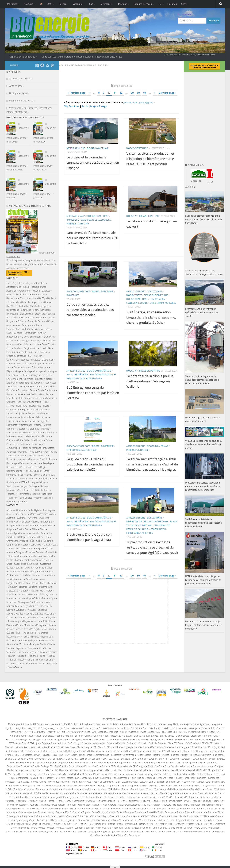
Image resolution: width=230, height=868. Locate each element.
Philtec (42, 801)
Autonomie (24, 291)
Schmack (13, 812)
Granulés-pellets (15, 398)
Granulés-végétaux (35, 398)
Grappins (51, 398)
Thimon (56, 824)
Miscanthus (33, 429)
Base (212, 732)
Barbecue (25, 295)
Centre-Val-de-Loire (39, 537)
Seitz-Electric (99, 812)
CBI (170, 743)
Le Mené (42, 583)
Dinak (220, 751)
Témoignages (25, 498)
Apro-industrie (38, 732)
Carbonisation (13, 329)
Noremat (179, 793)
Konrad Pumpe (39, 782)
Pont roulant (51, 452)
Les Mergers (219, 782)
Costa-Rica (36, 545)
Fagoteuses (50, 383)
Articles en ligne (76, 148)
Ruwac (100, 809)
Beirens (60, 736)
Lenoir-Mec (190, 782)
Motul (149, 789)
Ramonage (12, 463)
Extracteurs (37, 383)
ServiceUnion (199, 812)
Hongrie (42, 572)
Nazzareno (64, 793)
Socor (86, 816)
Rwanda (35, 637)
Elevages (39, 371)
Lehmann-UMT (174, 782)
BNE (180, 740)
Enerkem (207, 755)
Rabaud (96, 805)
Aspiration (11, 291)
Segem (86, 812)
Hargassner (23, 770)
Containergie (181, 747)
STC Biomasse (207, 816)
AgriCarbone (192, 724)
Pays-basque (15, 621)
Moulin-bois (160, 789)
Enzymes (29, 379)
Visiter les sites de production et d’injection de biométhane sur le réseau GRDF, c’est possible (150, 159)
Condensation (27, 352)
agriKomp (11, 728)
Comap (137, 747)
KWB (89, 782)
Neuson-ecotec (150, 793)
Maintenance (25, 425)
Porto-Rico (23, 629)
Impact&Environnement (110, 774)
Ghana (36, 560)
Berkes (88, 736)
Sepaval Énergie (125, 812)
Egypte (39, 549)
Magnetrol (112, 786)
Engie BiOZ (10, 759)
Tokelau (51, 656)
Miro (117, 789)
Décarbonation (14, 364)
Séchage (33, 486)
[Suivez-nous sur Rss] (47, 65)
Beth (107, 736)
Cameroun (25, 533)
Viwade (38, 832)
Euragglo (125, 759)
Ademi (116, 724)
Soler (113, 816)
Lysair (78, 786)
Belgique (26, 522)
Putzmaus (45, 805)
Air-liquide (109, 728)
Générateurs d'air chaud (29, 402)
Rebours (24, 463)
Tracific (111, 824)
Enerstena (218, 755)
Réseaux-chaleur (33, 471)
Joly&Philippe (37, 778)
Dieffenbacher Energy (204, 751)
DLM (17, 755)
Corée (26, 545)
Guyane (29, 568)
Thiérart (66, 824)
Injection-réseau (26, 413)
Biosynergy (151, 740)
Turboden (179, 824)
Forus (174, 763)
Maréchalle (168, 786)
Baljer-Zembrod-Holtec (196, 732)
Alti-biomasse (181, 728)
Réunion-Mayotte (29, 641)
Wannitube (124, 832)
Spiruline (45, 479)
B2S (164, 732)
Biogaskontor (13, 740)
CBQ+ (9, 333)
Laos (33, 583)
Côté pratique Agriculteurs (82, 450)
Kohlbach (202, 778)
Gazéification (32, 394)
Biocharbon (12, 298)
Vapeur (38, 498)
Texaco (20, 824)
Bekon (69, 736)
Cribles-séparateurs (16, 356)
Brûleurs (22, 321)
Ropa (23, 809)
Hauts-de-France (43, 568)
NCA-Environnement (82, 793)
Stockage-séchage (37, 482)
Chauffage (11, 341)
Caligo (77, 743)
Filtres (24, 387)
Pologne (40, 625)
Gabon (18, 560)
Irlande (35, 575)
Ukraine (50, 660)
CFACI (205, 743)
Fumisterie (50, 390)
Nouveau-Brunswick (40, 606)
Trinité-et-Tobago (15, 660)
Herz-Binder (124, 770)
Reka (187, 805)
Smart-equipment (26, 816)
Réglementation (14, 471)
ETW (117, 759)
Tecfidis (159, 820)
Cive (44, 344)
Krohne (66, 782)
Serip (160, 812)
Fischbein (144, 763)
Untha (34, 828)
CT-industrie (14, 751)
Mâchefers (50, 433)
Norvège (24, 606)
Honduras (18, 572)
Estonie (30, 552)
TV (160, 4)
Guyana (19, 568)
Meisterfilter (216, 786)
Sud (40, 648)
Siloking (11, 816)
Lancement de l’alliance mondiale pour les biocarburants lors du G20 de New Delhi (92, 238)
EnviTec (51, 759)
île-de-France (15, 667)
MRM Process (175, 789)
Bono (194, 740)
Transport (47, 494)
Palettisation (37, 440)
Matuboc (180, 786)
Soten (155, 816)
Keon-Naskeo (138, 778)
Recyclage (47, 463)
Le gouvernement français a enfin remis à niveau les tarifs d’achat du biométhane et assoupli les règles (152, 464)
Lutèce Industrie (65, 786)
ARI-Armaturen (75, 732)
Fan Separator (62, 763)
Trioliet (153, 824)
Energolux (195, 755)
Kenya (42, 579)
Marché (38, 425)
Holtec (179, 770)
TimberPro (100, 824)
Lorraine (33, 587)
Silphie (44, 475)
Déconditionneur (40, 367)
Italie (51, 575)
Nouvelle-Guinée (15, 614)
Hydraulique (35, 406)
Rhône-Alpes (29, 633)
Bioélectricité (155, 291)
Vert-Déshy (201, 828)
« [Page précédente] (89, 93)
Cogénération (157, 299)
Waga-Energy (99, 832)
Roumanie (43, 633)
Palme (49, 440)
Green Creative (172, 766)
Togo (42, 656)
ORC (19, 440)
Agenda (63, 4)
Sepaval (111, 812)
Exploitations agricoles (163, 303)
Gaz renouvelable (15, 394)
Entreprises (46, 375)
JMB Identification (20, 778)
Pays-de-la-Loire (32, 621)
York (113, 835)
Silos (36, 475)
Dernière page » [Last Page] (167, 93)
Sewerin (212, 812)
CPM (192, 747)
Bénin (42, 529)
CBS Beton (179, 743)
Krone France (78, 782)
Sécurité (22, 490)
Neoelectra (100, 793)
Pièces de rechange (32, 448)
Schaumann (208, 809)
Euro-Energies (139, 759)
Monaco (10, 598)
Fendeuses (14, 387)
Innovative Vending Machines (148, 774)
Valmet (78, 828)
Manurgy (156, 786)
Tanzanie (41, 652)
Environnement (14, 379)
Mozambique (49, 598)
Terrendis (10, 824)
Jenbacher (209, 774)
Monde (20, 598)
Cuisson (38, 356)
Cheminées (24, 344)
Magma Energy (98, 106)
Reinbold (178, 805)
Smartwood (43, 816)
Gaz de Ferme (84, 766)
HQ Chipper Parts (213, 770)
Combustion (12, 352)
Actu (50, 4)
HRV (8, 774)
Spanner (164, 816)
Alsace (10, 514)
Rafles (52, 459)
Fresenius (26, 766)
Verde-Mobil (175, 828)
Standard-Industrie (188, 816)
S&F (115, 809)
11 (115, 93)
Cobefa (118, 747)
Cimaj (65, 747)
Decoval (99, 751)
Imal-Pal (92, 774)
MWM (199, 789)
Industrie (11, 413)
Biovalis (163, 740)
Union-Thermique (20, 828)
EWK (22, 763)
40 (144, 93)
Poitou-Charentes (25, 625)
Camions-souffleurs (32, 325)
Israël (44, 575)
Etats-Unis (52, 552)
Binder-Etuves (151, 736)
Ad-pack (84, 724)
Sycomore (106, 820)
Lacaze (143, 782)
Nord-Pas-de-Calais (40, 602)
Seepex (77, 812)
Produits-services (143, 4)
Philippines (48, 621)
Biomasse (26, 310)
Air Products (123, 728)
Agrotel (68, 728)
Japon (21, 579)
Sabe (131, 809)
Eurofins (163, 759)
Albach (146, 728)
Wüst (99, 835)
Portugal (35, 629)
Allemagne (48, 510)
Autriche (21, 518)
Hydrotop (43, 774)
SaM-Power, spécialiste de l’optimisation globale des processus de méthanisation (203, 523)
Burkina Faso (23, 529)
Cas (91, 4)
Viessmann (11, 832)
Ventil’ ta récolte (133, 828)
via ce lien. (24, 268)
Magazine (12, 4)
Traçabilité (11, 498)
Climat (51, 344)
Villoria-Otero (26, 832)
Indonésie (25, 575)
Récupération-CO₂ (29, 467)
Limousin (13, 587)
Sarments (11, 475)
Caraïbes (11, 537)
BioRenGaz (138, 740)
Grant (150, 766)
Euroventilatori (200, 759)
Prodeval (206, 801)
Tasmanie (52, 652)
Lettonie (52, 583)
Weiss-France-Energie (155, 832)
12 (121, 93)
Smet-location (58, 816)
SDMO (68, 812)
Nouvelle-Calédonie (38, 610)
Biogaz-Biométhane (41, 302)
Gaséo (72, 766)
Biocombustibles (28, 298)
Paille (26, 440)
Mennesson (55, 789)
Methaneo (101, 789)
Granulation (46, 394)
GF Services (116, 766)
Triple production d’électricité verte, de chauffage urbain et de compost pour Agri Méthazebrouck (152, 547)
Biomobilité (73, 220)
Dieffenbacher (184, 751)
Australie (11, 518)
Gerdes (105, 766)
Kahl (77, 778)
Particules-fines (28, 444)
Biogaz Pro (107, 740)
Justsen (50, 778)
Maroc (49, 591)
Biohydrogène (42, 306)
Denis (129, 751)
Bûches (42, 321)
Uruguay (11, 664)
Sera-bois (140, 812)
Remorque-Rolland (212, 805)
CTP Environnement (32, 751)
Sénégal (31, 652)
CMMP (102, 747)
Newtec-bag (166, 793)
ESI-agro (96, 759)
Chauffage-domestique (30, 341)
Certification (30, 333)
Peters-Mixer (213, 797)
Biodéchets (14, 302)
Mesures (21, 429)
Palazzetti (134, 797)
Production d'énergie (17, 459)
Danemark (28, 549)
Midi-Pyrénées (48, 595)
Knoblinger (190, 778)
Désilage (28, 371)
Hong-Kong (31, 572)
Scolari (59, 812)
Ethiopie (12, 556)
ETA (105, 759)
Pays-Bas (52, 618)
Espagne (20, 552)
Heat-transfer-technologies (82, 770)
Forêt (33, 390)
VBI (110, 828)
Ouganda (30, 618)
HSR (14, 774)
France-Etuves (203, 763)
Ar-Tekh (61, 732)
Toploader (11, 494)
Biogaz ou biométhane (156, 295)
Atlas (184, 4)
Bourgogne (47, 522)
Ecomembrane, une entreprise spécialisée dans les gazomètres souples (202, 313)
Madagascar (12, 591)
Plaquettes (49, 448)
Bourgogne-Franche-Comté (20, 526)
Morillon (125, 789)
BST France (14, 743)
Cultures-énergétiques (18, 360)
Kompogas (214, 778)
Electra (156, 755)
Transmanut (131, 824)
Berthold (98, 736)
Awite (143, 732)
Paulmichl (157, 797)
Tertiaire (45, 490)
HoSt (200, 770)
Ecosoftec (116, 755)
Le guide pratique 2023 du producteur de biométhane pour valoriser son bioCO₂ (90, 464)
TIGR (91, 824)
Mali (42, 591)
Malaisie (25, 591)
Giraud (127, 766)
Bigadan (128, 736)
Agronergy (57, 728)
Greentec (186, 766)
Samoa (10, 644)
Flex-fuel (11, 390)
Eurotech (186, 759)
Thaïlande (33, 656)
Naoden (45, 793)
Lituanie (23, 587)
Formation (23, 390)
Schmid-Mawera (27, 812)
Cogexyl (128, 747)
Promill (11, 805)
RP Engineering (61, 809)
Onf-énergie (67, 797)
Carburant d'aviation (32, 329)
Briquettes (50, 318)
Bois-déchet (13, 318)
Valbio (70, 828)
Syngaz (23, 486)
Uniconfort (220, 824)
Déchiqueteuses (22, 367)
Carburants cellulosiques (96, 220)
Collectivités (45, 348)
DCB (90, 751)
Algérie (37, 510)
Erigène (69, 759)
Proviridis (33, 805)
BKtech (172, 740)
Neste (122, 793)
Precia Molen (176, 801)
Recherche (35, 463)
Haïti (9, 572)
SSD (54, 479)
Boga (187, 740)
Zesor (120, 835)
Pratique (123, 4)
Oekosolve (34, 797)
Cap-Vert (46, 533)
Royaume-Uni (13, 637)
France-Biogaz (186, 763)
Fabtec (49, 763)
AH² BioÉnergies (88, 728)
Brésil (51, 526)
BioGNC (10, 306)
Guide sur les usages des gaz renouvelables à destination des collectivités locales (90, 310)
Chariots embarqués (31, 337)
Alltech (169, 728)
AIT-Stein (136, 728)
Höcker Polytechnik (70, 774)
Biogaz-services (63, 740)
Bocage (51, 314)
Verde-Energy (160, 828)
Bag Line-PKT (175, 732)
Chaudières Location (27, 747)
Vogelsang (49, 832)
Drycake (47, 755)
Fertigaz (121, 763)
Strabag (24, 820)
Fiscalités (50, 387)
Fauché (88, 763)
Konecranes (23, 782)
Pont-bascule (36, 452)
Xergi (106, 835)
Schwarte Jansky (46, 812)
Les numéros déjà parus (21, 101)
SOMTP (146, 816)
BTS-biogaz (34, 743)
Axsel (151, 732)
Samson (164, 809)
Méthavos (23, 793)
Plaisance (102, 801)
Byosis (45, 743)
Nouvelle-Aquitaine (16, 610)
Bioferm (208, 736)
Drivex (37, 755)
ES (77, 759)
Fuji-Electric (61, 766)
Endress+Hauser (180, 755)
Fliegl (153, 763)
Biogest (118, 740)
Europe (22, 556)
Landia (152, 782)
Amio (203, 728)
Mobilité (45, 429)
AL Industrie (157, 728)
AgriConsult (206, 724)
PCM (166, 797)
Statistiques (12, 482)
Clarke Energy (84, 747)
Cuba (55, 545)
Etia (110, 759)
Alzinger (194, 728)
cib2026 (36, 344)
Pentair (189, 797)
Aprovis (51, 732)
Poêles (34, 456)
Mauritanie (22, 595)
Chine (39, 541)
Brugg (212, 740)
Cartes (47, 329)
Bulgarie (10, 529)
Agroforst (34, 728)
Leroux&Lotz (204, 782)
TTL (171, 824)
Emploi (22, 375)
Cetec (197, 743)
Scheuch (220, 809)
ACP (70, 724)
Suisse (48, 648)
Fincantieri (132, 763)
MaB (85, 786)
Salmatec (140, 809)
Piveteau (90, 801)
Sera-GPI (151, 812)
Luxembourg (46, 587)
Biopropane (12, 314)
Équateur (53, 664)
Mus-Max (189, 789)
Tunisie (30, 660)
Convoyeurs (42, 352)
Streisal (34, 820)
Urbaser (51, 828)
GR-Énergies (139, 766)
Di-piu (171, 751)
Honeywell (190, 770)
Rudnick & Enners (80, 809)
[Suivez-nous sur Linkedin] (37, 65)
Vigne (19, 502)
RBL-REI (146, 805)
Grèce (9, 564)
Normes (46, 436)
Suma (81, 820)
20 (132, 93)
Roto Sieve (46, 809)
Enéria (60, 759)
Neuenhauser (134, 793)
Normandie (12, 606)
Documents (106, 4)
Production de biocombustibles (84, 378)
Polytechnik (133, 801)
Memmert (41, 789)
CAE (70, 743)
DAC (61, 751)
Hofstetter (159, 770)
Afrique (10, 510)
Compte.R (148, 747)
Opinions (11, 440)
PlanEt (111, 801)
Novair (201, 793)
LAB (118, 782)
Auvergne (33, 518)
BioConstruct (182, 736)
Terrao (217, 820)
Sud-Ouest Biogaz (49, 820)
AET (143, 724)
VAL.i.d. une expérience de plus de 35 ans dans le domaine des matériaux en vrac (204, 444)
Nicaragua (23, 602)
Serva (188, 812)
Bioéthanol (40, 314)
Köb (96, 782)
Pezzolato (22, 801)
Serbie (43, 644)
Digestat (36, 360)
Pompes (23, 452)
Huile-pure (22, 406)
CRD (198, 747)
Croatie (47, 545)
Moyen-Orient (33, 598)
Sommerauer (134, 816)
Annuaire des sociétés (20, 79)
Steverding (13, 820)
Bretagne (41, 526)
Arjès (88, 732)
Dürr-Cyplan (71, 755)
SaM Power (152, 809)
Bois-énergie (27, 318)
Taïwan (11, 656)
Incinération (43, 410)
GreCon (159, 766)
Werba (197, 832)
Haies (46, 402)
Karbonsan (105, 778)
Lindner (11, 786)
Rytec (108, 809)
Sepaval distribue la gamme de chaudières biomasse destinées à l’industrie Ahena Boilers (202, 380)
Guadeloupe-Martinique (26, 564)
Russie (26, 637)
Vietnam (32, 664)
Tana (132, 820)
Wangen (112, 832)
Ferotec (111, 763)
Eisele (148, 755)
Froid (40, 390)
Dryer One (58, 755)
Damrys (82, 751)
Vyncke (86, 832)
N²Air (220, 793)
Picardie (10, 625)
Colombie (49, 541)
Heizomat (111, 770)
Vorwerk (68, 832)
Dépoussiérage (14, 371)
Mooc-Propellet (14, 433)
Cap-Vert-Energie (116, 743)
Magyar (133, 786)
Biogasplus (27, 740)
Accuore (50, 724)
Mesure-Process (71, 789)
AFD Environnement (157, 724)
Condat (158, 747)
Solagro (104, 816)
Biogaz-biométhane (98, 148)
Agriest (217, 724)
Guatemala (46, 564)
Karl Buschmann (121, 778)
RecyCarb (167, 805)
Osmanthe (94, 797)
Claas (72, 747)
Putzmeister (58, 805)
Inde (16, 575)
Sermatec (170, 812)
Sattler (183, 809)
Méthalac (219, 789)
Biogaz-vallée (80, 740)
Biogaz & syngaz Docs (78, 291)
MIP (110, 789)
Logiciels (44, 421)
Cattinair (162, 743)
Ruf (92, 809)
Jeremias (220, 774)
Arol (94, 732)
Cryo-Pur (207, 747)
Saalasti (123, 809)
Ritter (8, 809)
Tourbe (36, 494)
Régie (43, 467)
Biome (128, 740)
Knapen (179, 778)
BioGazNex (94, 740)
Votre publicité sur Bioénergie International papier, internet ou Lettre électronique (82, 57)
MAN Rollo (144, 786)
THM (75, 824)
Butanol (32, 321)
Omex (45, 797)
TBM (139, 820)
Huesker (22, 774)
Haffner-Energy (214, 766)
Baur (39, 736)
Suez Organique (68, 820)
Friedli (36, 766)
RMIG (16, 809)
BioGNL (20, 306)
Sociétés (172, 4)
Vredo (78, 832)
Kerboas (151, 778)
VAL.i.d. (61, 828)
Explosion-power (35, 763)
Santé (46, 471)
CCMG (189, 743)
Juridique (30, 417)
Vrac (26, 502)
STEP (23, 482)
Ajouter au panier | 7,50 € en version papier (18, 273)
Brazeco (203, 740)
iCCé (84, 774)
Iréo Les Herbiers (174, 774)
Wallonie (42, 664)
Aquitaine (32, 514)
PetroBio (10, 801)
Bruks (220, 740)
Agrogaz (45, 728)
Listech (42, 786)
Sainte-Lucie (47, 641)
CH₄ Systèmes (72, 106)
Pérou (44, 629)
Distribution (48, 360)
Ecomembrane (102, 755)
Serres (29, 475)
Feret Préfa (99, 763)
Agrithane (22, 728)
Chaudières (49, 337)
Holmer (170, 770)
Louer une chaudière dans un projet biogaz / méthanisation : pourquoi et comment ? (203, 625)
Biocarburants (38, 295)
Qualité (43, 459)
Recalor (156, 805)
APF (27, 732)
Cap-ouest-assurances (94, 743)
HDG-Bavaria (60, 770)
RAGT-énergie (109, 805)
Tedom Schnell (192, 820)
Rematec (207, 176)
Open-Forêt (81, 797)
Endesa (165, 755)
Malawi (34, 591)
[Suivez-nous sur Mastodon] (52, 65)
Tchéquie (22, 656)
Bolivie (36, 522)
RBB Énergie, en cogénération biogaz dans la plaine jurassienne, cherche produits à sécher (151, 317)
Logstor (51, 786)
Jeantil (199, 774)
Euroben (153, 759)
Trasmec (143, 824)
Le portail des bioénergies (22, 57)
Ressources (12, 467)
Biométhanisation (42, 310)
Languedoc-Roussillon (17, 583)
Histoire (10, 406)
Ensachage (33, 375)
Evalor (212, 759)
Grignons (11, 402)
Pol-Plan (121, 801)
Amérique (20, 514)
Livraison (25, 421)
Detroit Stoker (152, 751)
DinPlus (9, 755)
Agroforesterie (14, 287)
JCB (192, 774)
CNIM (110, 747)
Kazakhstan (31, 579)
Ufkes (199, 824)
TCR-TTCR (34, 490)
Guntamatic (198, 766)
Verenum (189, 828)
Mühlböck (35, 793)
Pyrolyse (34, 459)
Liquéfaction (12, 421)
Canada (35, 533)
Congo (10, 545)
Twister (190, 824)
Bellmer (79, 736)
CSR (30, 356)
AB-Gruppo (39, 724)
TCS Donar (148, 820)
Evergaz (221, 759)
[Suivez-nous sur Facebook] (42, 65)
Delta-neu (119, 751)
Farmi (79, 763)
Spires (174, 816)
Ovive (124, 797)
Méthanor (11, 793)
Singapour (20, 648)
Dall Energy (71, 751)
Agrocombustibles (36, 283)
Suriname (11, 652)
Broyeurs (11, 321)
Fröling (44, 766)
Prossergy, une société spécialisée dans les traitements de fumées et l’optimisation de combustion (203, 486)
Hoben (136, 770)
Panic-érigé (12, 444)
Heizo (101, 770)
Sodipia (95, 816)
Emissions (11, 375)
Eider (140, 755)
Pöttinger (71, 805)
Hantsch (11, 770)
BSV (24, 743)
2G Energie (13, 724)
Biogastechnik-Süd (44, 740)
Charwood (10, 747)
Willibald (219, 832)
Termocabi (207, 820)
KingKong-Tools (165, 778)
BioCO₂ (42, 298)
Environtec (40, 759)
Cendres (18, 333)
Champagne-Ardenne (17, 541)
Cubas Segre (50, 751)
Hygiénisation (28, 410)
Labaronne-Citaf (130, 782)
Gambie (27, 560)
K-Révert (60, 778)
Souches (34, 479)
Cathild (152, 743)
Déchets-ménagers (33, 364)
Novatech (211, 793)
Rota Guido (34, 809)
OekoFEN (22, 797)
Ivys (186, 774)
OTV (104, 797)
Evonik (15, 763)
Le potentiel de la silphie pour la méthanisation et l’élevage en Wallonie (150, 381)
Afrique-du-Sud (24, 510)
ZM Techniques (133, 835)
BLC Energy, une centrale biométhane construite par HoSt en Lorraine (93, 393)
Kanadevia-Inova (90, 778)
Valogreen (89, 828)
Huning (32, 774)
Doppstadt (27, 755)
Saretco (174, 809)
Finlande (32, 556)
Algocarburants (38, 287)
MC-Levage (202, 786)
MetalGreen (88, 789)
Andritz (211, 728)
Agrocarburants (76, 216)
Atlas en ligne (16, 86)
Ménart (208, 789)
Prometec (218, 801)
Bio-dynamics (167, 736)
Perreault (199, 797)
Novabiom (191, 793)
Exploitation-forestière (18, 383)
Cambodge (12, 533)
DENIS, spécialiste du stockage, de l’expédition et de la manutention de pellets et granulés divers (203, 580)
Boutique (29, 4)
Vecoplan (118, 828)
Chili (32, 541)
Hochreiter (147, 770)
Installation (41, 413)
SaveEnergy (195, 809)
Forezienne (164, 763)
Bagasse (46, 291)
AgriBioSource (176, 724)
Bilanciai (138, 736)
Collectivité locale (137, 303)
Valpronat (101, 828)
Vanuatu (21, 664)
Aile (100, 728)
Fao (72, 763)
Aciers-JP (61, 724)
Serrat (180, 812)
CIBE (58, 747)
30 (138, 93)
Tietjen (83, 824)
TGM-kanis (31, 824)
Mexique (34, 595)
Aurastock (134, 732)
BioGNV (29, 306)
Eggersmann (129, 755)
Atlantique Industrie (108, 732)
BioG (216, 736)
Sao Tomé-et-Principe (27, 644)
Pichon (51, 801)
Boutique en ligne (18, 93)
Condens (168, 747)
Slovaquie (32, 648)
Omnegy (54, 797)
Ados (124, 724)
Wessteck (208, 832)
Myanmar (11, 602)
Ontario (20, 618)
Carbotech (132, 743)
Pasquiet (145, 797)
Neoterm (112, 793)
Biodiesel (52, 298)
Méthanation (34, 436)
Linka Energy (24, 786)
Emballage (51, 371)
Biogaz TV (131, 216)
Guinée (10, 568)
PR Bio (164, 801)
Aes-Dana (134, 724)
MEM (8, 789)
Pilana (59, 801)
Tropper (163, 824)
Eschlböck (85, 759)
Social (52, 475)
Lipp (34, 786)
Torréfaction (25, 494)
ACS (76, 724)
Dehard (108, 751)
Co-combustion (14, 348)
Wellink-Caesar (176, 832)
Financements (37, 387)
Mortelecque (138, 789)
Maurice (10, 595)
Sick (220, 812)
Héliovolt (54, 774)
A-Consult (26, 724)
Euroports (174, 759)
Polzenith (146, 801)
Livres (34, 421)
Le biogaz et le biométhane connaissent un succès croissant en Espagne (93, 163)
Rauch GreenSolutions (129, 805)
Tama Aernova (120, 820)
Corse (18, 545)
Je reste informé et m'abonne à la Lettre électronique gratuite (204, 66)
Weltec (189, 832)
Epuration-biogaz (44, 379)
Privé (187, 801)
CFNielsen (215, 743)
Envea (30, 759)
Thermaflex (45, 824)
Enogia (21, 759)
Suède (21, 652)
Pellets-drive (177, 797)
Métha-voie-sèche (16, 436)
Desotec (138, 751)
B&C (158, 732)
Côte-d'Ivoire (15, 549)
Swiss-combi (92, 820)
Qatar (52, 629)
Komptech (10, 782)
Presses (43, 456)
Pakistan (41, 618)
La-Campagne (107, 782)
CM (94, 747)
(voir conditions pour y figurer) (138, 102)
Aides (26, 287)
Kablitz (70, 778)
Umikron (208, 824)
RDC (18, 633)
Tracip (120, 824)
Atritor (123, 732)
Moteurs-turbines (33, 433)
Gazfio (85, 106)
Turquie (40, 660)
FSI (51, 766)
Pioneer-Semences (74, 801)
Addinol (107, 724)
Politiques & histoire (78, 224)
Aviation (36, 291)
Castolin (143, 743)
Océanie (10, 618)
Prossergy (21, 805)
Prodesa (196, 801)
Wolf (92, 835)
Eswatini (40, 552)
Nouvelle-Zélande (34, 614)
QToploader (84, 805)
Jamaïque (11, 579)
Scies (21, 475)
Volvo (59, 832)
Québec (10, 633)
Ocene (12, 797)
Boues (39, 318)
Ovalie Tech (114, 797)
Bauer (31, 736)
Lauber (161, 782)
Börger (54, 743)
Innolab (128, 774)
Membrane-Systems (23, 789)
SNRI (79, 816)
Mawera (190, 786)
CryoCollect (219, 747)
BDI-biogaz (49, 736)
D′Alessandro (86, 755)
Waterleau (136, 832)
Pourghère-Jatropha (18, 456)
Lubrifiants (12, 425)
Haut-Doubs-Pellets (41, 770)
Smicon (71, 816)
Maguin (123, 786)
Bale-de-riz (12, 295)
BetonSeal (116, 736)
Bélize (34, 529)
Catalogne (22, 537)
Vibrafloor (214, 828)
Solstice (121, 816)
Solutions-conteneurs (17, 479)
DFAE (163, 751)
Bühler (63, 743)
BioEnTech (196, 736)
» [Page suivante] (155, 93)
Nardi (54, 793)
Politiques (11, 452)
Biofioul (25, 302)
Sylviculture (12, 486)
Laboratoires (42, 417)
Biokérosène (13, 310)
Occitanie (50, 614)
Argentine (43, 514)
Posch (156, 801)
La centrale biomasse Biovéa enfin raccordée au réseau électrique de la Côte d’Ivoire (204, 219)
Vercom (147, 828)
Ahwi (76, 728)
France (41, 556)
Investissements (15, 417)
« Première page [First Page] (76, 93)
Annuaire (78, 4)
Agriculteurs (19, 283)
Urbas (42, 828)
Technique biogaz (174, 820)
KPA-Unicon (54, 782)
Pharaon (33, 801)
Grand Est (46, 560)
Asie (52, 514)
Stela (219, 816)
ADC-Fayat (96, 724)
